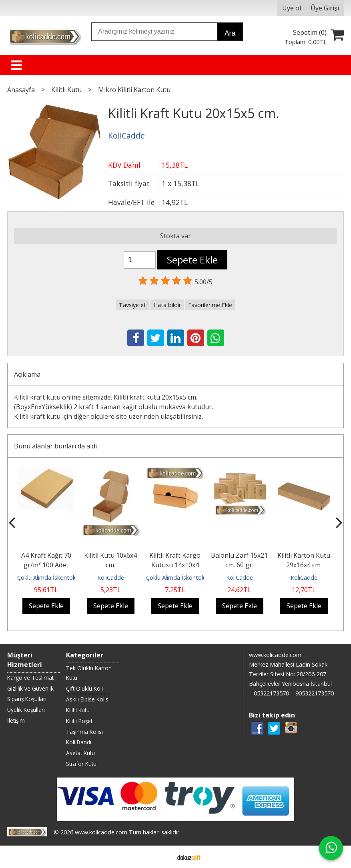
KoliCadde (111, 578)
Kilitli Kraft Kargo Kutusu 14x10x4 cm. (175, 565)
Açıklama (27, 374)
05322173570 (271, 693)
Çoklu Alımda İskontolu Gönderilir (61, 578)
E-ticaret (163, 857)
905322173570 (315, 693)
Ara (230, 33)
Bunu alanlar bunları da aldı (55, 446)
